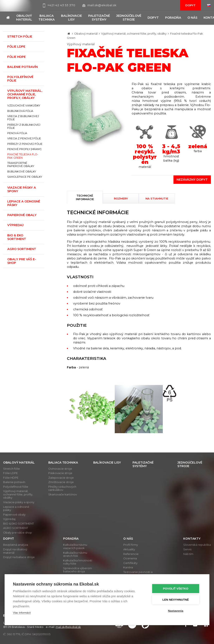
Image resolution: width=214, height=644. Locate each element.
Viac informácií (22, 613)
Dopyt (190, 5)
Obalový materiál (86, 34)
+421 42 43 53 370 (59, 5)
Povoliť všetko (176, 589)
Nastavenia (176, 611)
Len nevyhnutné (176, 600)
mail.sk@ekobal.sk (99, 5)
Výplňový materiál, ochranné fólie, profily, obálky (134, 34)
